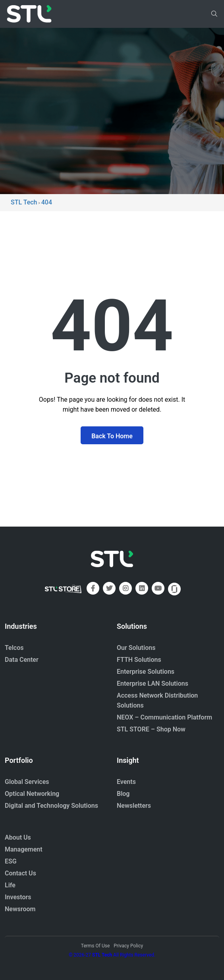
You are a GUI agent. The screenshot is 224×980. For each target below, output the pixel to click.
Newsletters (134, 806)
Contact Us (20, 873)
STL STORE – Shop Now (151, 729)
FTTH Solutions (139, 660)
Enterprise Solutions (146, 672)
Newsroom (20, 909)
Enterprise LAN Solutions (153, 683)
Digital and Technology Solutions (51, 806)
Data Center (22, 660)
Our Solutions (136, 648)
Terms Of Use (95, 946)
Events (126, 782)
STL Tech (102, 955)
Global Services (27, 782)
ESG (11, 861)
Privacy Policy (128, 946)
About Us (18, 837)
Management (24, 849)
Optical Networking (32, 794)
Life (10, 885)
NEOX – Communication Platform (164, 717)
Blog (123, 794)
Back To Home (112, 436)
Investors (18, 897)
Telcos (14, 648)
